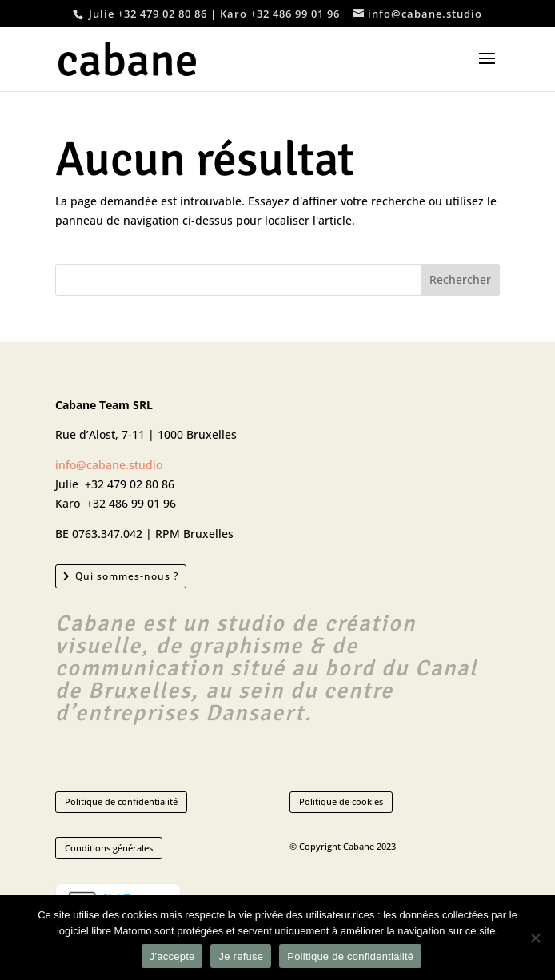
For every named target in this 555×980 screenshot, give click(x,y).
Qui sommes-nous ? (127, 576)
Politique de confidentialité (121, 801)
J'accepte (172, 956)
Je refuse (241, 956)
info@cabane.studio (109, 465)
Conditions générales (109, 848)
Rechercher (460, 279)
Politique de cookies (341, 801)
